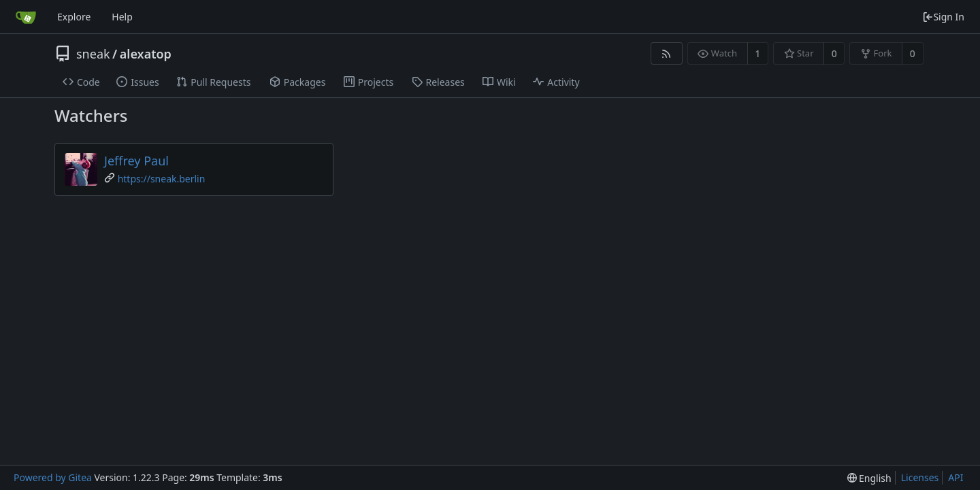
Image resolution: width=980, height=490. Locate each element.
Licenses (920, 477)
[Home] (26, 17)
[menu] (869, 478)
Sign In (943, 17)
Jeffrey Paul (136, 161)
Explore (74, 17)
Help (122, 17)
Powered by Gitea (53, 477)
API (955, 477)
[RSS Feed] (667, 53)
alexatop (146, 54)
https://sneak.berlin (162, 179)
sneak (93, 54)
